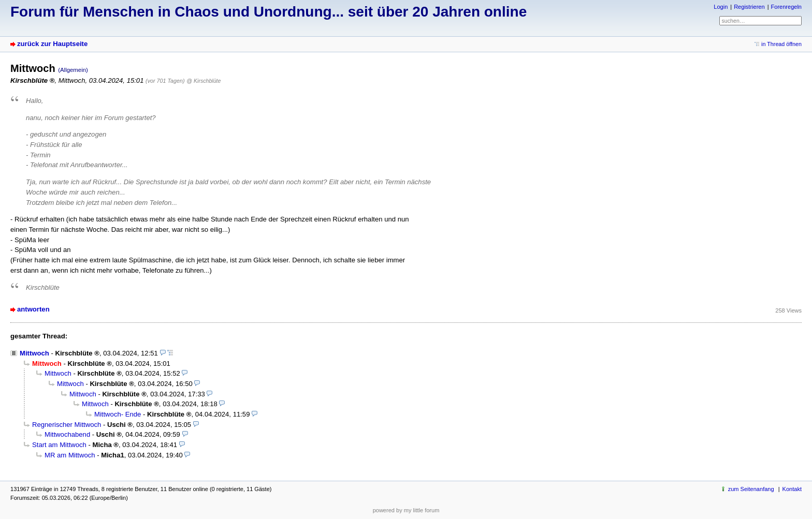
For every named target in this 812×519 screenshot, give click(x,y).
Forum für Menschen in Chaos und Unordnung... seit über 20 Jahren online (269, 12)
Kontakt (792, 489)
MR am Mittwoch (70, 455)
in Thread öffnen (781, 44)
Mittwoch (34, 353)
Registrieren (749, 7)
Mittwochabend (67, 434)
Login (721, 7)
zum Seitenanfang (751, 489)
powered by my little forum (406, 510)
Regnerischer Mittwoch (67, 425)
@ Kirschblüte (204, 81)
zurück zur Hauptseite (52, 44)
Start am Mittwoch (59, 445)
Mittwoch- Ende (118, 414)
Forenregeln (786, 7)
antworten (33, 309)
